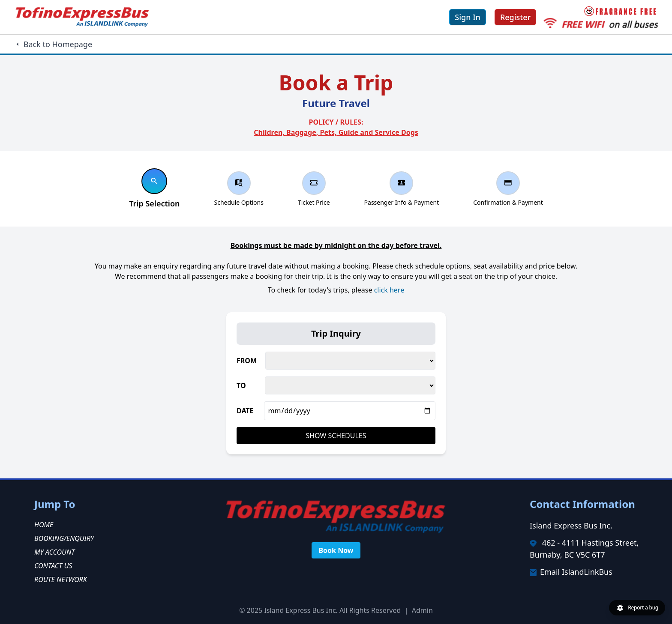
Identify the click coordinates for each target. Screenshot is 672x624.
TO (241, 385)
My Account (54, 552)
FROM (247, 361)
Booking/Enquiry (64, 538)
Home (44, 525)
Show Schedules (336, 436)
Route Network (61, 579)
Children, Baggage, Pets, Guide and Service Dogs (336, 132)
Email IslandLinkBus (576, 572)
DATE (245, 411)
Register (515, 17)
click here (389, 290)
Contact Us (53, 566)
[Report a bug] (637, 608)
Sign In (468, 17)
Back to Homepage (53, 44)
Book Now (336, 550)
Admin (422, 610)
